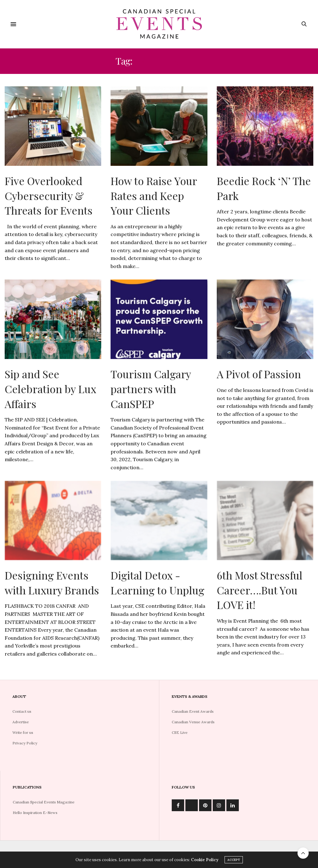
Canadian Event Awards (193, 711)
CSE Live (180, 732)
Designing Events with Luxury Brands (52, 583)
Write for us (23, 732)
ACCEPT (234, 860)
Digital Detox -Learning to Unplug (157, 583)
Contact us (22, 711)
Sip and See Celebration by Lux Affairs (50, 389)
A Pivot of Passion (259, 374)
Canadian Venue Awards (193, 722)
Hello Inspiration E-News (35, 813)
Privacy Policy (25, 743)
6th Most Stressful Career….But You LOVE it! (260, 590)
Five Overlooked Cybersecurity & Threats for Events (49, 195)
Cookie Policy (205, 860)
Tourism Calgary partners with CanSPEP (151, 389)
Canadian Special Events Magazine (44, 802)
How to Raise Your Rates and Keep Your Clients (154, 195)
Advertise (21, 722)
